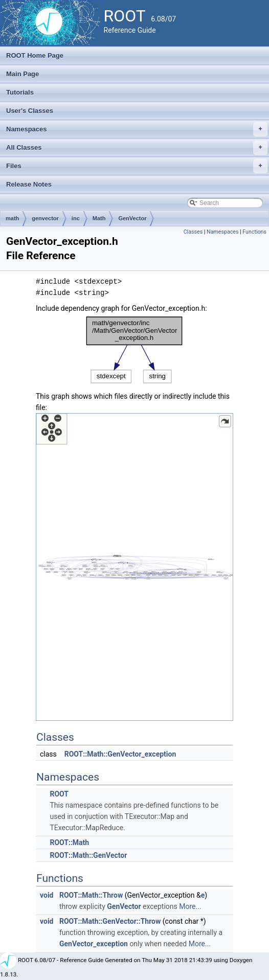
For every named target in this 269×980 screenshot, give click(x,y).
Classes (193, 232)
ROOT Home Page (35, 55)
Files (137, 166)
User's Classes (30, 111)
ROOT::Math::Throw (91, 895)
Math (99, 218)
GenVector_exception (94, 944)
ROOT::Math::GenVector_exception (120, 754)
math (12, 218)
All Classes (137, 148)
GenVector (132, 218)
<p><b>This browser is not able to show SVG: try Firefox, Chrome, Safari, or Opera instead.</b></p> (134, 350)
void (47, 895)
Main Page (23, 74)
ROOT (59, 794)
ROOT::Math (69, 842)
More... (190, 906)
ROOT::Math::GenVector (88, 855)
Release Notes (29, 184)
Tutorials (20, 92)
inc (76, 218)
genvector (45, 218)
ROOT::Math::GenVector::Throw (110, 921)
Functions (254, 232)
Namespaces (137, 129)
